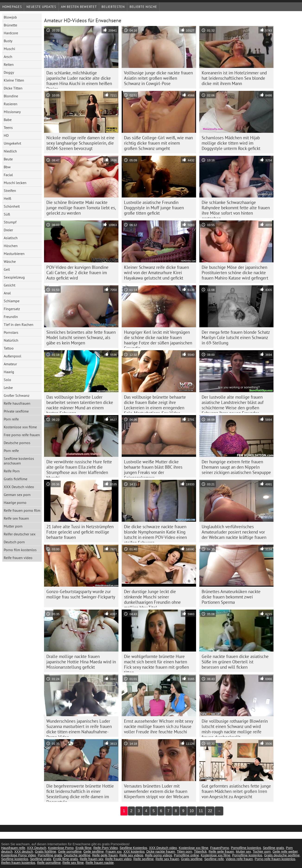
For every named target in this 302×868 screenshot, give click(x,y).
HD (6, 135)
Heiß (7, 198)
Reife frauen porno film (22, 510)
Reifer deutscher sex (20, 534)
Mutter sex (243, 852)
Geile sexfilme (94, 852)
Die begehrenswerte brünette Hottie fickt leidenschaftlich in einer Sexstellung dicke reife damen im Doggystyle (80, 792)
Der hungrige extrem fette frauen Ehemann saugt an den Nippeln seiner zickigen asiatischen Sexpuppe (236, 467)
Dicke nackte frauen (161, 852)
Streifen (10, 191)
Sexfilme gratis (273, 848)
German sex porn (17, 495)
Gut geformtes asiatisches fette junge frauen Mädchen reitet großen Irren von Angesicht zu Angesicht (236, 791)
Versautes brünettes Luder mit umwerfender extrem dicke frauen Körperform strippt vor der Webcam (156, 791)
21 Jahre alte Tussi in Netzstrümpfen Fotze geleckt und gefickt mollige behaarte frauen (80, 532)
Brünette (10, 25)
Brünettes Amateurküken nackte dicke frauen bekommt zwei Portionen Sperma (231, 597)
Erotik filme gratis (65, 859)
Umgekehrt (12, 143)
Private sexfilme (16, 411)
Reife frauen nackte (100, 863)
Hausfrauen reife (13, 848)
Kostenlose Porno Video (19, 855)
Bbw (7, 167)
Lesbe (8, 388)
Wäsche (10, 261)
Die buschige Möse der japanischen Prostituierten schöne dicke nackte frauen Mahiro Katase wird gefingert (235, 273)
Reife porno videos (159, 855)
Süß (7, 214)
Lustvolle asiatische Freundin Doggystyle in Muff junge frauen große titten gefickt (154, 208)
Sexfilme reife (214, 859)
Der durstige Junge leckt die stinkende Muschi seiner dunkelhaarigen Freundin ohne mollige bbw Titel (152, 598)
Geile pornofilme (70, 852)
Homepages (12, 7)
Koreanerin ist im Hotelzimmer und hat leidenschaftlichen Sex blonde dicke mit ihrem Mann (234, 78)
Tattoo (9, 348)
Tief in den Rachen (19, 324)
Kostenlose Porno (61, 848)
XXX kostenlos (134, 852)
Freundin (11, 317)
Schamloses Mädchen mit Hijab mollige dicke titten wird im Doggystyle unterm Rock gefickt (231, 143)
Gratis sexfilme (192, 859)
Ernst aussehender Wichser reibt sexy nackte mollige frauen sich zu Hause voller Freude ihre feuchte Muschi (159, 726)
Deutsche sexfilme (77, 855)
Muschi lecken (15, 183)
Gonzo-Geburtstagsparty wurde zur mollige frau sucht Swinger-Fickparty (81, 594)
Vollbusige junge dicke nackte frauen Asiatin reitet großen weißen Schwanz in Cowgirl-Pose (158, 78)
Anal (7, 293)
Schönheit (12, 206)
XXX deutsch (24, 852)
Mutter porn (13, 526)
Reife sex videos (131, 855)
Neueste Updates (41, 7)
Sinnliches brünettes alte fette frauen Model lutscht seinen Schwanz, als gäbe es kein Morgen (81, 337)
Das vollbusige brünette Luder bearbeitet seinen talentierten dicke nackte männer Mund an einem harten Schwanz (80, 404)
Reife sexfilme (143, 859)
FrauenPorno (220, 848)
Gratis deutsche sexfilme (282, 855)
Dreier (8, 230)
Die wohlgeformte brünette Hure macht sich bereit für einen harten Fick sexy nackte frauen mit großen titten (156, 663)
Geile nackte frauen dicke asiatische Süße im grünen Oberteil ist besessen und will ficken (235, 662)
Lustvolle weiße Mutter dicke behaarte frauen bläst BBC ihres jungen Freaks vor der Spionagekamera (153, 468)
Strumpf (10, 222)
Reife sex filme (73, 863)
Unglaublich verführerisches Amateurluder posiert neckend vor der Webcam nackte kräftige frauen (234, 532)
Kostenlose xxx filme (20, 427)
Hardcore (11, 33)
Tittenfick (200, 852)
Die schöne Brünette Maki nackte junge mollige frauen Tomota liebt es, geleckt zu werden (81, 208)
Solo (7, 380)
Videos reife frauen (239, 859)
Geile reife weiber (285, 852)
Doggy (9, 72)
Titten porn (184, 852)
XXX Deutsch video (19, 487)
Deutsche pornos (17, 443)
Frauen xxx (114, 852)
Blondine (11, 96)
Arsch (8, 57)
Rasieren (11, 104)
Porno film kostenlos (20, 550)
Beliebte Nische (143, 7)
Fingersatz (12, 309)
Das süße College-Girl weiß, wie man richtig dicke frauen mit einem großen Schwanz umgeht (158, 143)
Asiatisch (11, 238)
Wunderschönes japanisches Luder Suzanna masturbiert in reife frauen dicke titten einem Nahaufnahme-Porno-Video (79, 728)
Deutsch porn (14, 542)
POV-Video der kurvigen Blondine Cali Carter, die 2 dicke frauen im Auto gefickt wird (77, 273)
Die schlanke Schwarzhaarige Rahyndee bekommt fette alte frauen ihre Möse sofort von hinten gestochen (236, 209)
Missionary (12, 112)
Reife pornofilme (49, 863)
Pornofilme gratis (50, 855)
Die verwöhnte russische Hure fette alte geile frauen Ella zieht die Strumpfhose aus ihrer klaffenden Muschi (79, 468)
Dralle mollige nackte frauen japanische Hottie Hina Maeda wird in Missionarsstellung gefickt (81, 662)
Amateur (10, 364)
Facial (8, 175)
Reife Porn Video (106, 848)
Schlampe (12, 301)
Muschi (9, 49)
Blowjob (10, 17)
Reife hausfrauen (17, 403)
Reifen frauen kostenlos (18, 863)
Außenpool (13, 356)
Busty (8, 41)
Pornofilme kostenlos (246, 848)
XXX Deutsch (37, 848)
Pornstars (11, 332)
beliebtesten (113, 7)
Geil (7, 269)
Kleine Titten (14, 80)
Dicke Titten (13, 88)
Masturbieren (14, 254)
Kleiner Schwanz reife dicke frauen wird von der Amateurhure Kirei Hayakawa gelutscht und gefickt (156, 273)
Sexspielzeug (14, 277)
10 (192, 811)
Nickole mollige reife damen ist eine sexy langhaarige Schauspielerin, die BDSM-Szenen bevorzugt (80, 143)
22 (210, 811)
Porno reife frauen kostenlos (275, 859)
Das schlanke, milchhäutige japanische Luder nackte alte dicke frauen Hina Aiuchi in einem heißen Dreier (79, 79)
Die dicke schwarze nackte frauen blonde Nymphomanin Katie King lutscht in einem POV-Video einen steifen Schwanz (155, 533)
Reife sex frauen (16, 518)
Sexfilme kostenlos (15, 859)
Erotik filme (84, 848)
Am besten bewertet (79, 7)
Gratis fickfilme (16, 479)
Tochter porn (262, 852)
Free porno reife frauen (22, 435)
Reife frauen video (18, 558)
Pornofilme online (186, 855)
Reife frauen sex (92, 859)
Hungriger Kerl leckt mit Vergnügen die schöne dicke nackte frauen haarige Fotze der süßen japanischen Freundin (158, 339)
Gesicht (10, 285)
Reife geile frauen (221, 852)
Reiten (9, 64)
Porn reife (11, 419)
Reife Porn (12, 471)
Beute (8, 159)
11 (201, 811)
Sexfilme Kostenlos (133, 848)
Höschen (11, 246)
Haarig (9, 372)
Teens (8, 127)
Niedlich (10, 151)
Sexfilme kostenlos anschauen (19, 461)
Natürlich (11, 340)
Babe (8, 120)
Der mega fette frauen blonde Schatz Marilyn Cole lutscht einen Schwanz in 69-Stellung (236, 337)
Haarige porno (15, 502)
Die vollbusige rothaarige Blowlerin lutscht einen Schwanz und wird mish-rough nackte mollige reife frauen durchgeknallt (235, 728)
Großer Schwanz (17, 395)
